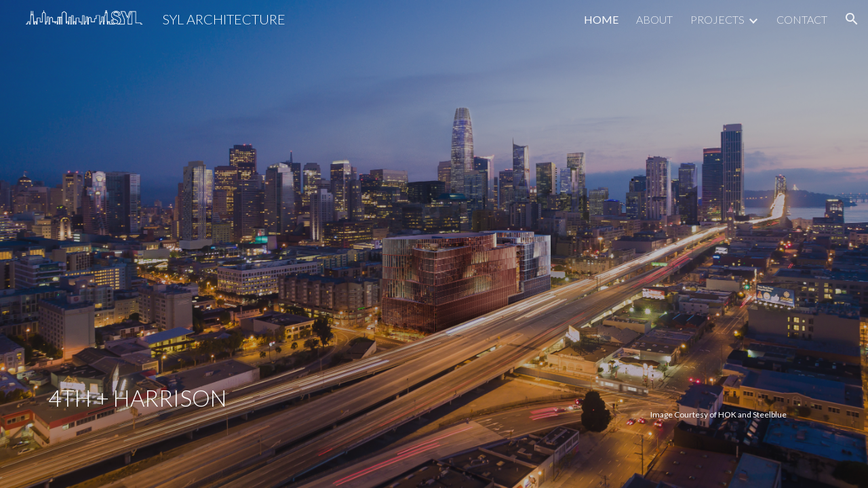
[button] (852, 19)
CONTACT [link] (802, 19)
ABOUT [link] (654, 19)
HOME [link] (601, 19)
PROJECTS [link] (717, 19)
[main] (334, 240)
